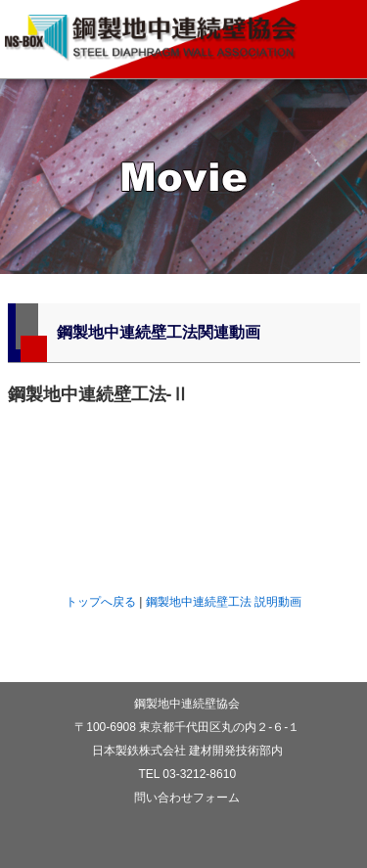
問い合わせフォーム (187, 798)
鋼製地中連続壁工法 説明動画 (224, 602)
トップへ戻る (101, 602)
